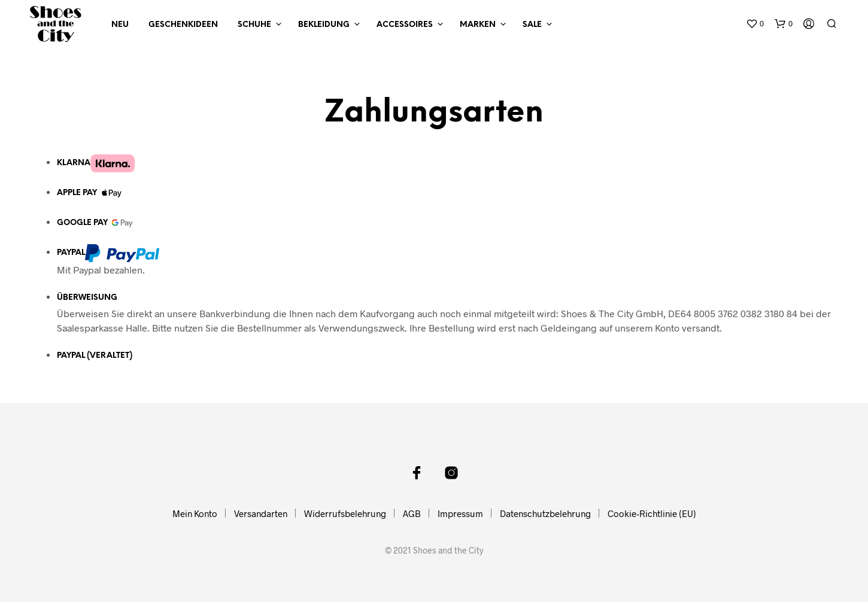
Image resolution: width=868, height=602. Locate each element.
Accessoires (405, 25)
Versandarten (261, 513)
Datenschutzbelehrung (545, 513)
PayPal (108, 253)
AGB (412, 513)
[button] (755, 24)
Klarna (96, 163)
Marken (478, 25)
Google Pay (97, 223)
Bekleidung (324, 25)
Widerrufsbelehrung (345, 513)
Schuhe (254, 25)
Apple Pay (91, 193)
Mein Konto (195, 513)
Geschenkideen (183, 25)
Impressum (460, 513)
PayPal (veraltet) (95, 356)
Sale (532, 25)
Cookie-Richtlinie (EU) (652, 513)
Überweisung (87, 298)
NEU (120, 25)
